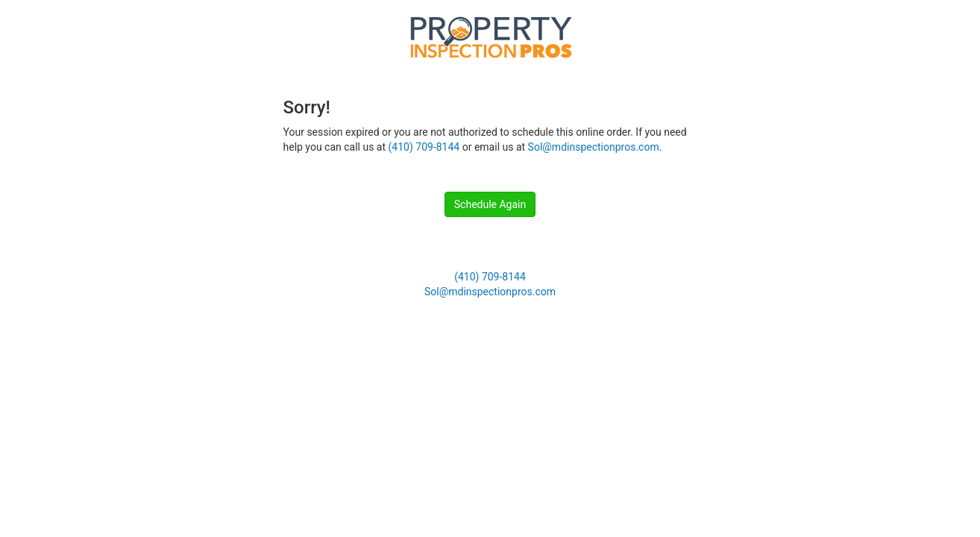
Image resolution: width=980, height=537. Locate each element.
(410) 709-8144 (424, 147)
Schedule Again (490, 204)
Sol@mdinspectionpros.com (594, 147)
